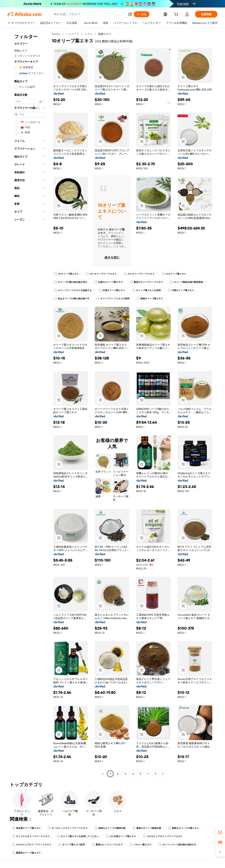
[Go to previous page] (103, 774)
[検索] (142, 14)
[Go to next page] (163, 774)
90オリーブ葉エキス (66, 274)
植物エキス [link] (105, 34)
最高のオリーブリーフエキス (146, 282)
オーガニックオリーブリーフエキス (68, 828)
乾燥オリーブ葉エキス (150, 299)
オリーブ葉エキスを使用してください (78, 836)
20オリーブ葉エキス (174, 274)
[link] (220, 832)
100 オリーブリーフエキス (101, 274)
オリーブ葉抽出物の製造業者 (187, 282)
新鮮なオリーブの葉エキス (184, 828)
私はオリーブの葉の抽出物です (72, 299)
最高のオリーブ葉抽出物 (147, 828)
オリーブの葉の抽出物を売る (71, 282)
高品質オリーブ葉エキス (26, 828)
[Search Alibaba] (89, 14)
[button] (130, 14)
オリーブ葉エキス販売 (72, 845)
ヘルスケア (72, 34)
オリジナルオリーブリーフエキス (31, 836)
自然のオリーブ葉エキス (109, 282)
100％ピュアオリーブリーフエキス (163, 836)
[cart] (177, 15)
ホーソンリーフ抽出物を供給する (177, 845)
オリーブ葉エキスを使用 (146, 290)
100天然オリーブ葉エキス (121, 836)
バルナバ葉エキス (141, 845)
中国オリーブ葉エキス (112, 290)
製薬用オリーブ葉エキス (26, 853)
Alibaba (56, 34)
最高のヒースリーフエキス (107, 845)
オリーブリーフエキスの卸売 (113, 299)
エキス (88, 34)
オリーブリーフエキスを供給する (73, 290)
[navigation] (28, 404)
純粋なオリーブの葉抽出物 (110, 828)
